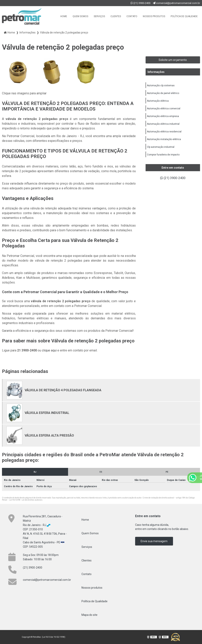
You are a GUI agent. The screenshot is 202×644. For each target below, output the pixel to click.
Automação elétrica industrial (163, 124)
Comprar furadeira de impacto (163, 155)
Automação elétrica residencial (164, 132)
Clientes (116, 16)
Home (64, 16)
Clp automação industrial (161, 147)
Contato (132, 16)
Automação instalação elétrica (164, 139)
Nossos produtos (154, 16)
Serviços (99, 16)
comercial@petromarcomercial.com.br (176, 3)
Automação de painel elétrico (163, 93)
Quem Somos (80, 16)
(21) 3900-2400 (141, 3)
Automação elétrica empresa (163, 116)
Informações (156, 72)
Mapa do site (89, 615)
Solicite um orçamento (173, 60)
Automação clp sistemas (161, 85)
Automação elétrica (158, 101)
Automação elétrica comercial (164, 109)
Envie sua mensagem (154, 541)
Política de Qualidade (184, 16)
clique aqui (49, 350)
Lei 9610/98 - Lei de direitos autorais (26, 500)
